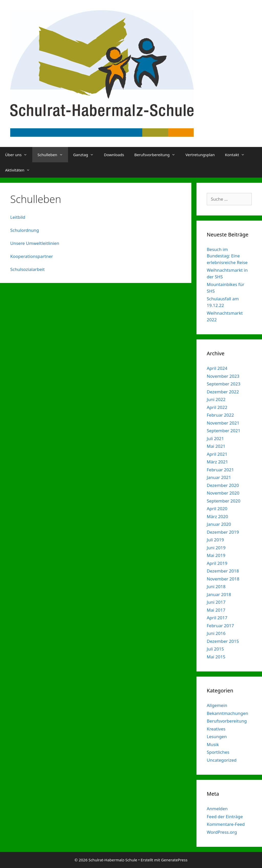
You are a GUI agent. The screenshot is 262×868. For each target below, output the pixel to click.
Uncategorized (222, 760)
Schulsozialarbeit (28, 269)
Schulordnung (25, 230)
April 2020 (217, 509)
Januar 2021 (219, 477)
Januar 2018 (219, 594)
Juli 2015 (215, 649)
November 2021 (223, 423)
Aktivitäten (20, 170)
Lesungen (217, 736)
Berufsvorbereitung (157, 155)
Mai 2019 (216, 555)
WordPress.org (222, 832)
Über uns (19, 155)
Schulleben (53, 155)
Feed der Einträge (225, 816)
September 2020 (223, 501)
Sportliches (218, 752)
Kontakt (237, 155)
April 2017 (217, 618)
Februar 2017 (220, 626)
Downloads (114, 155)
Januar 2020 (219, 524)
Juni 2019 (216, 548)
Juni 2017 (216, 602)
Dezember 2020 (223, 485)
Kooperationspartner (32, 256)
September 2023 (223, 384)
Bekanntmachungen (227, 713)
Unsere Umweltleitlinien (35, 243)
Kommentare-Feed (226, 824)
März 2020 (217, 516)
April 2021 (217, 454)
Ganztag (86, 155)
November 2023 (223, 376)
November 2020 (223, 493)
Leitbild (18, 217)
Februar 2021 (220, 470)
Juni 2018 (216, 586)
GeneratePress (174, 860)
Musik (213, 744)
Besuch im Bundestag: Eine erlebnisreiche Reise (227, 256)
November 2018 (223, 579)
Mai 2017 (216, 610)
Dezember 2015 (223, 641)
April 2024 (217, 368)
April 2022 (217, 407)
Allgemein (217, 705)
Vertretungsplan (200, 155)
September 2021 (223, 431)
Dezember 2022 (223, 392)
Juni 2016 (216, 633)
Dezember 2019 (223, 532)
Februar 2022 (220, 415)
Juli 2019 (215, 540)
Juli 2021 (215, 438)
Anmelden (217, 809)
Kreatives (216, 729)
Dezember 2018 (223, 571)
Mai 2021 (216, 446)
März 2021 (217, 462)
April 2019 (217, 563)
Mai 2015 (216, 657)
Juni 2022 (216, 399)
